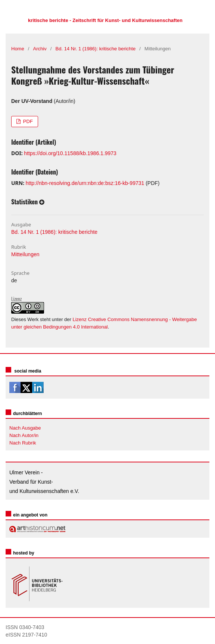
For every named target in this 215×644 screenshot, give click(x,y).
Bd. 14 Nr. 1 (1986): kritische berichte (96, 49)
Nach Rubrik (23, 443)
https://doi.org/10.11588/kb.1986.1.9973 (70, 153)
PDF (27, 121)
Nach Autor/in (24, 435)
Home (18, 49)
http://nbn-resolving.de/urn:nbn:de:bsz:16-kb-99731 (85, 183)
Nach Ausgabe (25, 428)
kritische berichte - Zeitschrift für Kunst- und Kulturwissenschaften (105, 20)
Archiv (40, 49)
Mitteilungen (25, 254)
